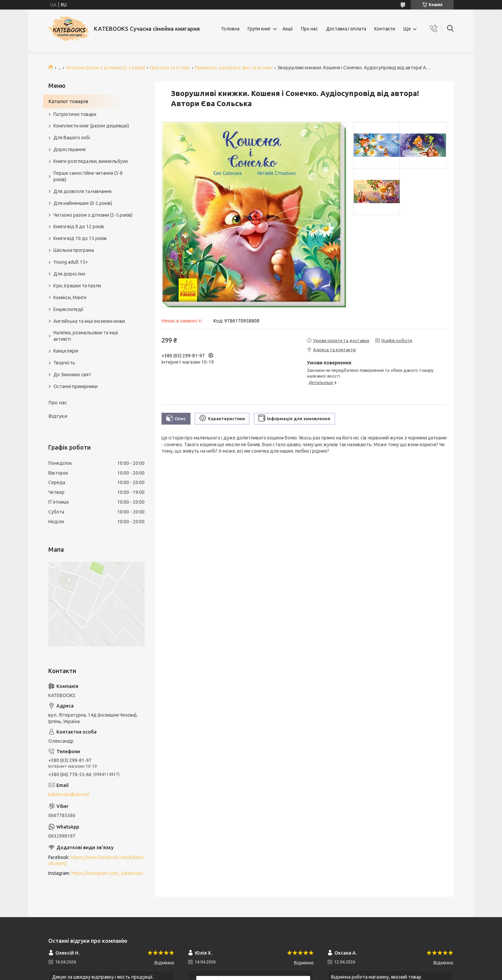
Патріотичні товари (75, 114)
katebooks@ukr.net (69, 794)
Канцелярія (66, 351)
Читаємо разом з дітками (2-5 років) (105, 68)
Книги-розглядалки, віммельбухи (91, 161)
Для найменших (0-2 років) (83, 203)
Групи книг (259, 29)
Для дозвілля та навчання (82, 191)
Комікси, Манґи (70, 297)
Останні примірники (76, 386)
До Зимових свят (72, 375)
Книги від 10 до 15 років (80, 238)
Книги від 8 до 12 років (79, 226)
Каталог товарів (68, 101)
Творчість (64, 363)
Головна (231, 29)
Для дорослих (69, 274)
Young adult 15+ (71, 262)
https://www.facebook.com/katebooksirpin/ (96, 861)
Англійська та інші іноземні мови (89, 321)
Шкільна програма (74, 250)
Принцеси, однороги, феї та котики (234, 68)
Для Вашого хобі (72, 138)
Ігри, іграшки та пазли (77, 286)
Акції (288, 29)
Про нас (309, 29)
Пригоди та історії (170, 68)
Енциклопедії (68, 309)
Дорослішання (69, 149)
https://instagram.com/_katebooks (107, 873)
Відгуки (58, 416)
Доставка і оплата (346, 29)
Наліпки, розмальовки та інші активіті (86, 336)
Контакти (385, 29)
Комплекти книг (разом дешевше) (91, 126)
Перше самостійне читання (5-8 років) (88, 176)
